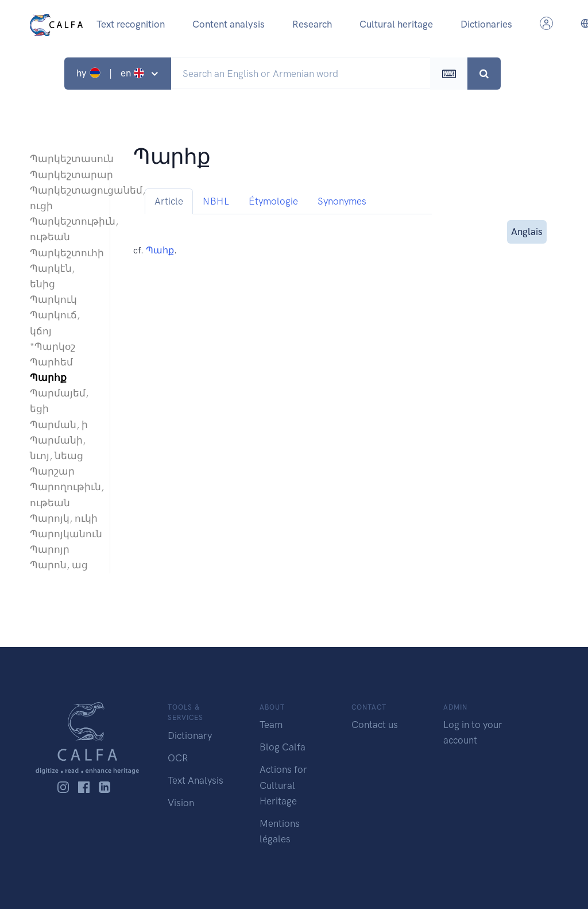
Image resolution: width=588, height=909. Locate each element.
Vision (181, 803)
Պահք (160, 250)
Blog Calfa (283, 747)
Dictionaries (486, 24)
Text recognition (131, 24)
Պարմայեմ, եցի (59, 401)
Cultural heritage (396, 24)
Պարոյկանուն (64, 534)
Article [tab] (169, 201)
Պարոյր (50, 549)
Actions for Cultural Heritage (283, 785)
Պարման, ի (59, 425)
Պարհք (48, 378)
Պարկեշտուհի (64, 253)
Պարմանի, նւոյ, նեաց (58, 448)
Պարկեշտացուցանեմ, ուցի (64, 198)
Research (312, 24)
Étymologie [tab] (273, 201)
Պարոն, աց (59, 565)
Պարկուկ (53, 299)
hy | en (112, 73)
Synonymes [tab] (342, 201)
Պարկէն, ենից (52, 276)
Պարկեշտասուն (64, 159)
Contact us (375, 725)
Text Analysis (196, 780)
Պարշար (52, 471)
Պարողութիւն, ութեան (64, 494)
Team (271, 725)
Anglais (527, 231)
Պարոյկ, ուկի (64, 518)
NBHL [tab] (216, 201)
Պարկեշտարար (64, 175)
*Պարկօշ (53, 346)
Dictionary (190, 735)
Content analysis (229, 24)
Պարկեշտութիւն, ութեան (64, 229)
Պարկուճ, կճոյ (55, 323)
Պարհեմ (51, 362)
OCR (178, 758)
